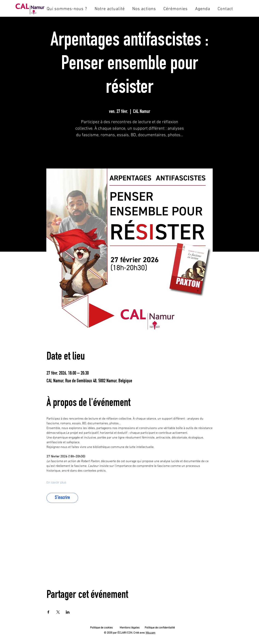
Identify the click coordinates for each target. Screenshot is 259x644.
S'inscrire (129, 152)
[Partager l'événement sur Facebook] (48, 612)
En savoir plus (56, 482)
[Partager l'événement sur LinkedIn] (68, 612)
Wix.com (150, 633)
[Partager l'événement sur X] (58, 612)
